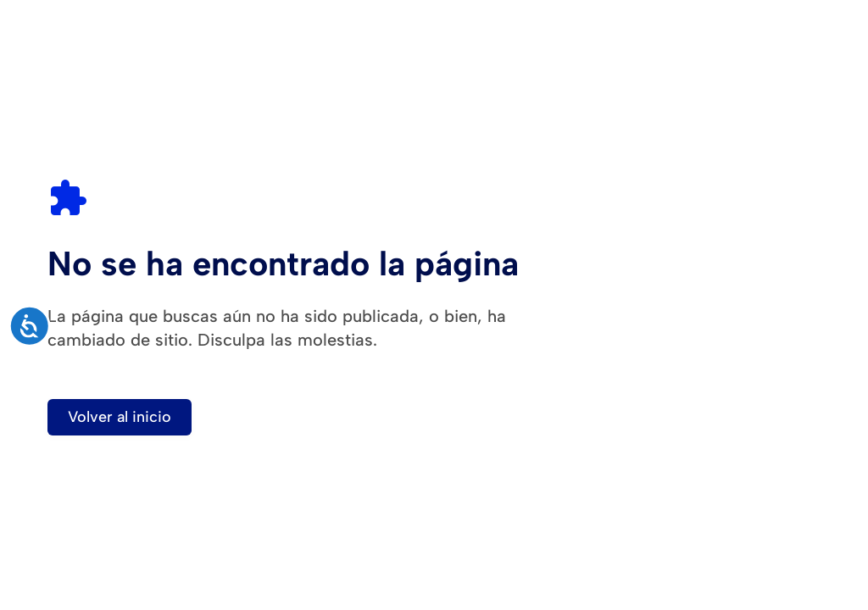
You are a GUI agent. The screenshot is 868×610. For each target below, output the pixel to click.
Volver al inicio (120, 417)
